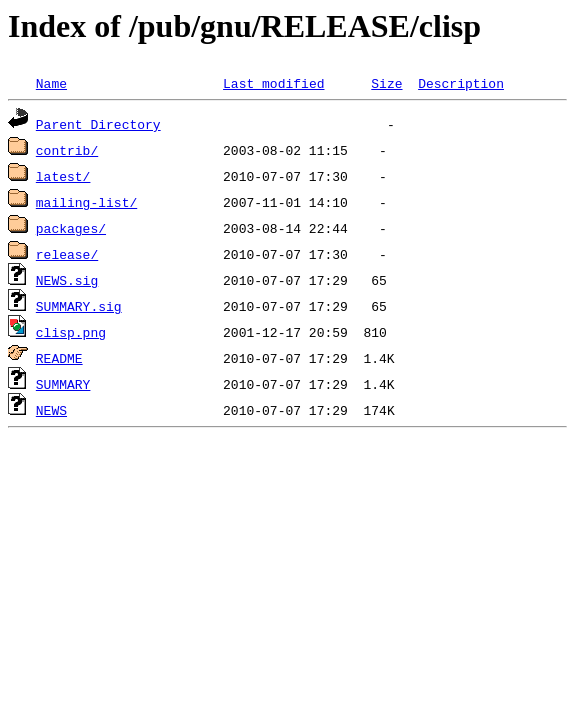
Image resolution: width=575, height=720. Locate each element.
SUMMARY (63, 384)
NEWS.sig (67, 280)
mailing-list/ (86, 202)
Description (461, 83)
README (59, 358)
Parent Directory (98, 124)
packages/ (71, 228)
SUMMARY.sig (79, 306)
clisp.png (71, 332)
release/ (67, 254)
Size (386, 83)
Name (51, 83)
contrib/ (67, 150)
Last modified (273, 83)
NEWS (51, 410)
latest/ (63, 176)
